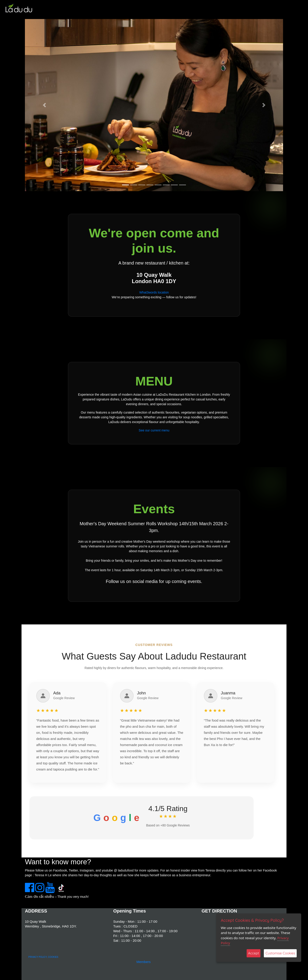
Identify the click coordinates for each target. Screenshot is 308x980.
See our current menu (154, 430)
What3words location (154, 292)
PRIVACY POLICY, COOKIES (43, 957)
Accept (254, 953)
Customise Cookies (280, 953)
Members (143, 962)
